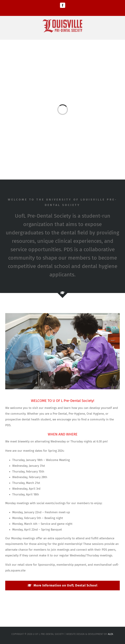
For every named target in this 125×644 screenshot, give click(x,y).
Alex (110, 634)
